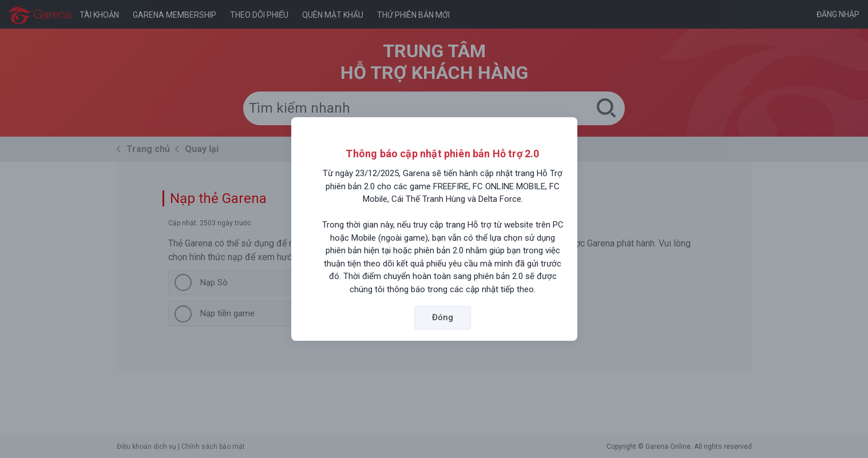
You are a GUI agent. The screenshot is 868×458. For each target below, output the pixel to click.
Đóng (443, 317)
